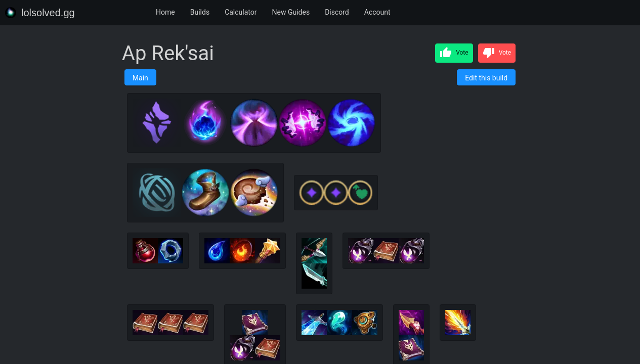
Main (140, 78)
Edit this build (486, 78)
